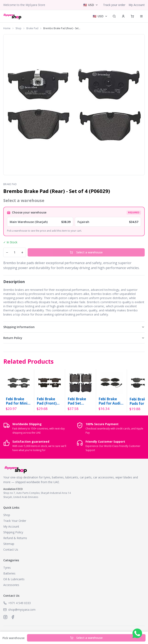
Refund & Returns (15, 538)
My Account (137, 5)
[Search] (114, 16)
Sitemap (9, 544)
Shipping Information (74, 327)
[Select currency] (91, 5)
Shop (18, 28)
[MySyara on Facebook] (13, 617)
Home (7, 28)
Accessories (11, 585)
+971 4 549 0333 (19, 603)
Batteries (9, 573)
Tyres (7, 568)
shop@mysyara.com (22, 610)
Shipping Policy (13, 532)
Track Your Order (15, 521)
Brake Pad (32, 28)
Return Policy (74, 338)
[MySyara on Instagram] (5, 617)
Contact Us (11, 549)
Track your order (114, 5)
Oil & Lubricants (14, 579)
